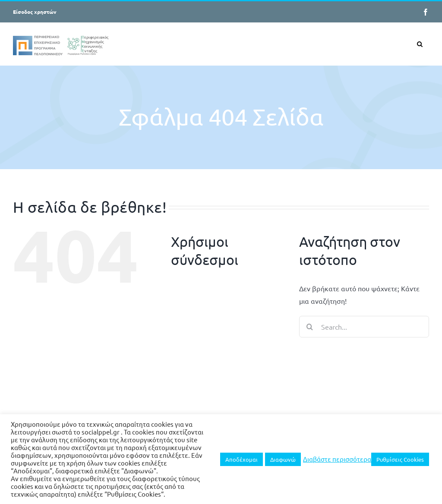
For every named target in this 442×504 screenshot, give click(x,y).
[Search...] (364, 327)
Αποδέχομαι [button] (242, 459)
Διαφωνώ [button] (283, 459)
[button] (420, 44)
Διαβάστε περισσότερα (337, 459)
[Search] (310, 327)
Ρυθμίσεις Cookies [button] (400, 459)
